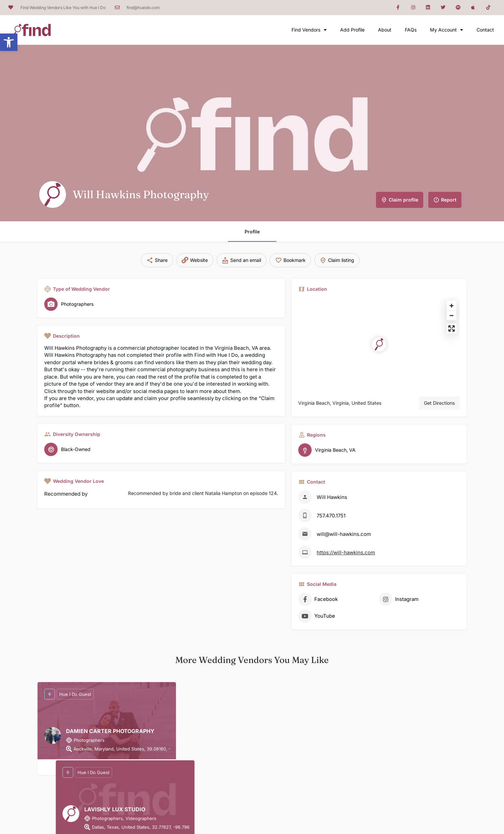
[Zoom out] (452, 315)
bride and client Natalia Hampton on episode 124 (223, 493)
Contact (485, 30)
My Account (447, 30)
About (385, 30)
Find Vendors (309, 30)
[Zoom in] (452, 306)
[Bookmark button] (107, 767)
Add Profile (352, 30)
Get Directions (439, 403)
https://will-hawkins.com (346, 552)
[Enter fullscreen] (452, 328)
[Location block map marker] (379, 344)
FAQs (411, 30)
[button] (9, 42)
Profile (252, 232)
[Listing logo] (53, 194)
